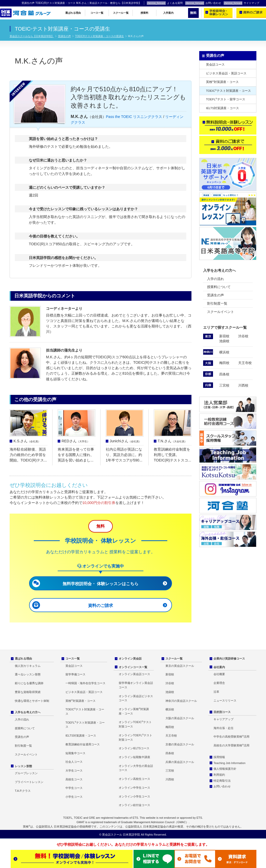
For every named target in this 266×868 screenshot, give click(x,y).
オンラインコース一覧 (133, 667)
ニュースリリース (225, 701)
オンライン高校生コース (134, 779)
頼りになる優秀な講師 (29, 683)
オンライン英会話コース (134, 674)
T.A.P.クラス (23, 791)
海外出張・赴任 (224, 728)
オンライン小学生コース (134, 796)
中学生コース (74, 788)
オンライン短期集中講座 (134, 757)
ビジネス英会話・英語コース (226, 73)
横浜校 (224, 352)
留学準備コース (75, 674)
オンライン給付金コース (134, 805)
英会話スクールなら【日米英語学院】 (32, 36)
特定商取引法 (222, 781)
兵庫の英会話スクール (180, 762)
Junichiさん (125, 441)
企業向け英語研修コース (229, 659)
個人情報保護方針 (225, 769)
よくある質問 (165, 3)
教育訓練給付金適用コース (83, 744)
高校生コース (74, 779)
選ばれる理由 (73, 13)
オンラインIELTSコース (134, 748)
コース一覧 (97, 13)
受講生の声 (64, 36)
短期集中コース (75, 753)
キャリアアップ (224, 719)
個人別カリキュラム (28, 666)
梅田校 (224, 363)
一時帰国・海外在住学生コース (85, 683)
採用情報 (219, 757)
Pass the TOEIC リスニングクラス (134, 117)
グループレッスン (26, 773)
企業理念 (219, 683)
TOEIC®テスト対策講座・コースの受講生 (99, 36)
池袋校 (224, 341)
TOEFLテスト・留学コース (226, 99)
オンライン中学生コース (134, 788)
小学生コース (74, 797)
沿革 (216, 692)
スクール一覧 (121, 13)
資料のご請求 (101, 605)
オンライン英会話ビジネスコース (136, 698)
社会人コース (74, 762)
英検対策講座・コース (222, 82)
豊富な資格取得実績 (28, 692)
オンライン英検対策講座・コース (134, 711)
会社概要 (219, 674)
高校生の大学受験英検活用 (231, 745)
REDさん (76, 441)
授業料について (219, 287)
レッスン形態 (23, 766)
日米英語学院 (131, 835)
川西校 (243, 385)
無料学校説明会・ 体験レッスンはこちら (101, 584)
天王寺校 (245, 363)
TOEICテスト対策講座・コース (228, 91)
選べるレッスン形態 (28, 674)
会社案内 (219, 667)
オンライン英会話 (130, 659)
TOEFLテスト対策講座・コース (85, 725)
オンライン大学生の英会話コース (136, 768)
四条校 (224, 374)
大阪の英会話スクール (180, 718)
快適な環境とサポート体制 (32, 701)
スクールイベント (221, 312)
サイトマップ (242, 3)
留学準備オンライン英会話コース (136, 685)
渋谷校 (243, 336)
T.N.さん (172, 441)
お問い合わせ (203, 3)
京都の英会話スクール (180, 744)
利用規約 (219, 775)
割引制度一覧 (217, 303)
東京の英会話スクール (180, 666)
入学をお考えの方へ (220, 270)
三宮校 (224, 385)
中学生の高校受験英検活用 (231, 736)
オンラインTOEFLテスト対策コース (135, 737)
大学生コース (74, 771)
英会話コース (215, 65)
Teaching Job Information (230, 763)
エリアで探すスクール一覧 (225, 327)
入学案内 (168, 13)
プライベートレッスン (29, 782)
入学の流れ (215, 279)
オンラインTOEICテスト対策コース (135, 724)
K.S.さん (27, 441)
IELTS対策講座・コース (222, 108)
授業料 (144, 13)
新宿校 (224, 336)
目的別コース (222, 712)
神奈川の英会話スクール (181, 701)
